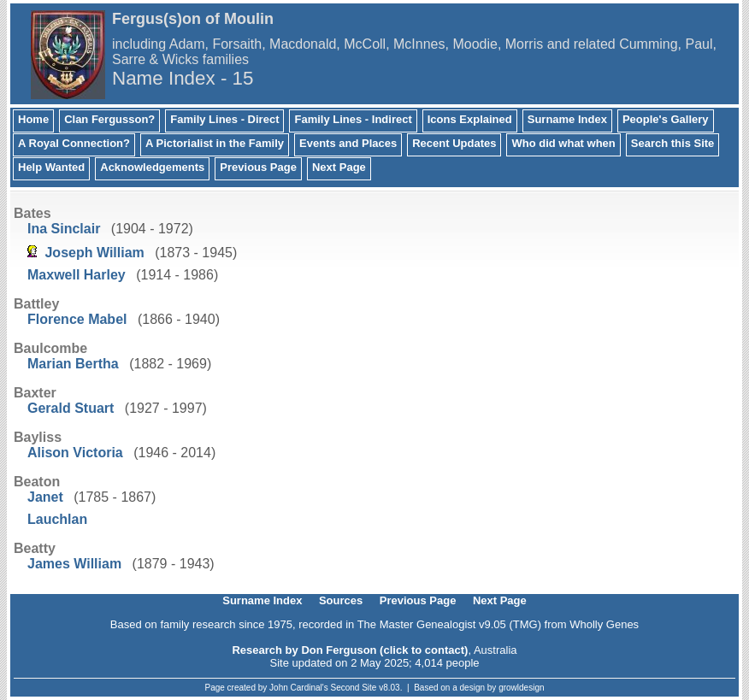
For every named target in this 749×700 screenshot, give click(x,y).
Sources (341, 600)
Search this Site (673, 143)
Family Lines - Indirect (353, 119)
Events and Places (348, 143)
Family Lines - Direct (224, 119)
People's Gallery (666, 119)
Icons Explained (470, 119)
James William (74, 564)
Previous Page (258, 167)
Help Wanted (51, 167)
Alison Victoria (75, 453)
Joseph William (94, 253)
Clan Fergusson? (109, 119)
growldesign (521, 688)
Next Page (339, 167)
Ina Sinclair (64, 229)
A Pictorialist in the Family (215, 143)
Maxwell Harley (77, 275)
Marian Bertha (73, 364)
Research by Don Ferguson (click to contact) (350, 650)
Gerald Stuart (71, 408)
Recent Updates (454, 143)
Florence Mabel (77, 319)
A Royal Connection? (74, 143)
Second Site (354, 688)
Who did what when (563, 143)
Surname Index (567, 119)
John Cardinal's (299, 688)
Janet (45, 497)
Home (33, 119)
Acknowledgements (152, 167)
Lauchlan (57, 519)
